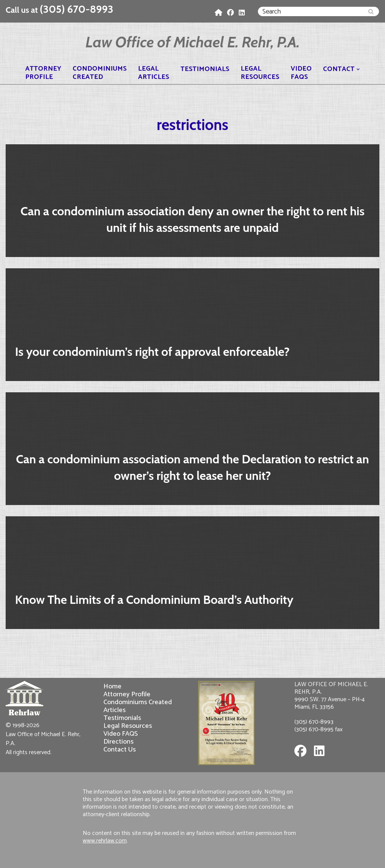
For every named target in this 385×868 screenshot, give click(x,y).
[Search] (310, 11)
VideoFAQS (301, 73)
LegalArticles (154, 73)
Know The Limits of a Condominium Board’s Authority (154, 600)
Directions (118, 742)
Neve (13, 858)
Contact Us (120, 749)
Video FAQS (121, 734)
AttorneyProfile (43, 73)
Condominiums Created (138, 702)
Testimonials (205, 69)
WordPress (74, 858)
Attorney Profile (127, 694)
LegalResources (260, 73)
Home (112, 686)
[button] (358, 69)
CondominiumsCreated (100, 73)
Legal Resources (128, 726)
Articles (114, 710)
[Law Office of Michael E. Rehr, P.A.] (192, 42)
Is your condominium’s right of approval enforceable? (152, 352)
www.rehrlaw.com (105, 841)
